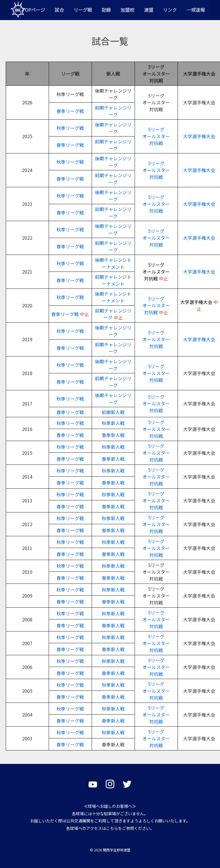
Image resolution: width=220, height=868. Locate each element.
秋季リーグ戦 (70, 128)
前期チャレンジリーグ (113, 111)
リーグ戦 (83, 10)
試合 (59, 10)
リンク (170, 10)
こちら (112, 828)
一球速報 (196, 10)
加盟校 (127, 10)
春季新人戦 (113, 435)
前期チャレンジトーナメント (113, 280)
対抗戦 (156, 177)
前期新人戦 (113, 412)
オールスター (156, 170)
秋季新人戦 (113, 423)
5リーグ (156, 163)
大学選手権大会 (199, 136)
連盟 (149, 10)
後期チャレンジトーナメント (113, 263)
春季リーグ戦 (70, 111)
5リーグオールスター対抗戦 (156, 136)
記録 (106, 10)
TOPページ (33, 10)
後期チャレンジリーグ (113, 128)
